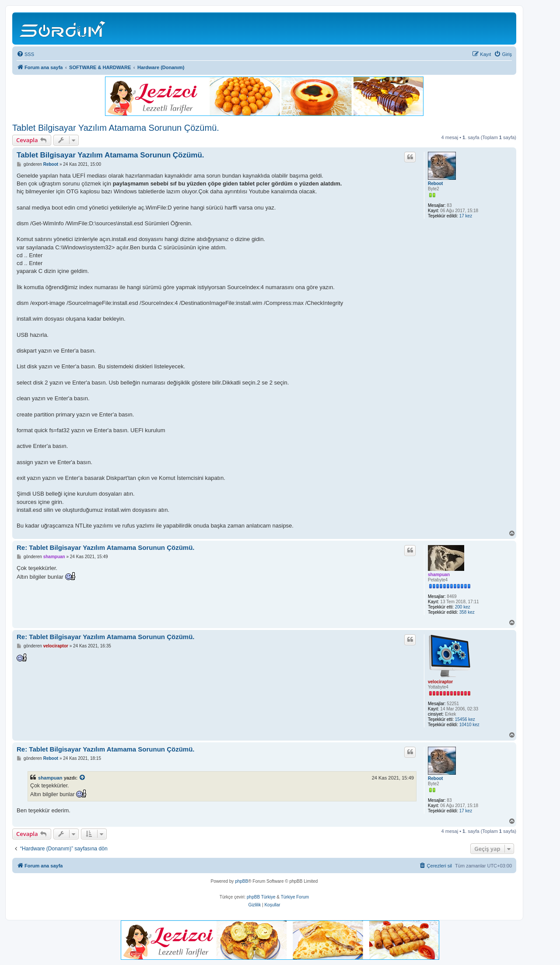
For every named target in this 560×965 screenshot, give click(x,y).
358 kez (467, 612)
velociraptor (440, 682)
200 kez (463, 607)
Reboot (435, 184)
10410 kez (469, 725)
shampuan (439, 575)
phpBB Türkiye (261, 897)
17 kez (466, 216)
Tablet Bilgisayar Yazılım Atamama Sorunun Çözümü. (116, 128)
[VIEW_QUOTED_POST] (83, 778)
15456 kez (465, 719)
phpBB (241, 881)
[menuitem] (25, 54)
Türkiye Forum (295, 897)
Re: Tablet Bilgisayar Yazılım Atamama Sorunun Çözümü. (105, 547)
